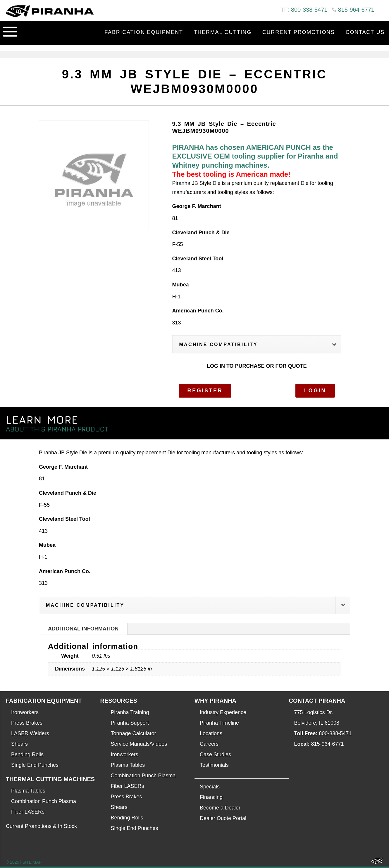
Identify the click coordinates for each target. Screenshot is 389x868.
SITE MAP (32, 862)
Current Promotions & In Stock (41, 826)
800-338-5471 (309, 10)
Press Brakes (27, 723)
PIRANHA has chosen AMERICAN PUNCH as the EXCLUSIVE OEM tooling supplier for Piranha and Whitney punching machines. (255, 156)
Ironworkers (25, 712)
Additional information (83, 629)
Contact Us (365, 32)
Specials (210, 787)
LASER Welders (30, 733)
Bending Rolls (27, 754)
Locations (211, 733)
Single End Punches (35, 765)
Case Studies (215, 754)
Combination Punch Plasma (44, 801)
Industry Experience (223, 712)
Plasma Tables (28, 791)
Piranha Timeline (219, 723)
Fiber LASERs (28, 812)
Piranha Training (130, 712)
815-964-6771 (356, 10)
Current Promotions (299, 32)
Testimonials (214, 765)
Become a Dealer (220, 808)
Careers (209, 744)
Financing (211, 797)
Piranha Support (130, 723)
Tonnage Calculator (134, 733)
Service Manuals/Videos (139, 744)
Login (315, 391)
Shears (19, 744)
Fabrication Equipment (144, 32)
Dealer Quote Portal (223, 818)
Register (205, 391)
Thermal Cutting (223, 32)
